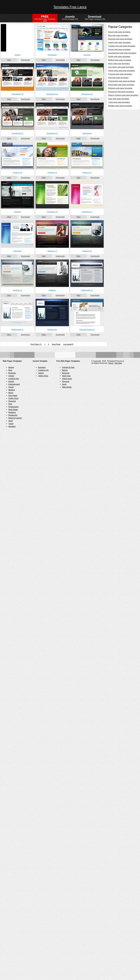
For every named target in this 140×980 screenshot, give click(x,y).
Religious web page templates (120, 88)
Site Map (118, 363)
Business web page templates (120, 39)
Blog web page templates (118, 35)
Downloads (26, 60)
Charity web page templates (119, 42)
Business (12, 373)
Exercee (87, 55)
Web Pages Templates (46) (95, 19)
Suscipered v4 (52, 94)
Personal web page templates (120, 74)
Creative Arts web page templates (122, 46)
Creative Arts (14, 379)
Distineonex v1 (17, 330)
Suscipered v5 (17, 94)
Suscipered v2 (17, 133)
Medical (12, 390)
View (9, 60)
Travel (11, 424)
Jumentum (17, 251)
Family (11, 387)
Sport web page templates (119, 99)
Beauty (11, 367)
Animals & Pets (68, 367)
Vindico (17, 55)
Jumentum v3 (52, 212)
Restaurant (13, 415)
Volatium (52, 290)
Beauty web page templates (119, 32)
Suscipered (87, 133)
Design (11, 381)
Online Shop (13, 398)
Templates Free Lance (70, 7)
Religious (12, 412)
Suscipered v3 (87, 94)
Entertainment (14, 384)
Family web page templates (119, 56)
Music (11, 393)
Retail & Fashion (15, 418)
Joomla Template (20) (70, 19)
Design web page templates (119, 49)
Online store (67, 379)
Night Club (66, 376)
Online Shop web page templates (122, 71)
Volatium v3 (52, 251)
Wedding (12, 426)
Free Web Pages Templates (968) (45, 20)
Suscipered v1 (52, 133)
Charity (11, 376)
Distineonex (52, 330)
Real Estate (13, 410)
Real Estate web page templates (121, 85)
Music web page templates (119, 64)
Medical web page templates (120, 60)
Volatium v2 (87, 251)
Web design (67, 387)
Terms (111, 363)
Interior (41, 373)
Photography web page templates (122, 81)
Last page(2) (68, 344)
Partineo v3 (18, 173)
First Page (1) (36, 344)
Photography (14, 407)
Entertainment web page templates (122, 53)
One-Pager (13, 395)
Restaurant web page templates (121, 92)
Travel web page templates (119, 102)
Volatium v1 (17, 290)
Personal (12, 401)
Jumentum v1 (87, 212)
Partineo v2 (52, 173)
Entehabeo (52, 55)
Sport (11, 421)
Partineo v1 (87, 173)
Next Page (56, 344)
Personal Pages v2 (87, 330)
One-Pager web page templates (121, 67)
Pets (10, 404)
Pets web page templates (118, 78)
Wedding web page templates (120, 106)
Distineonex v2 (87, 290)
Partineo (17, 212)
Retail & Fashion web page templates (123, 95)
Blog (10, 370)
